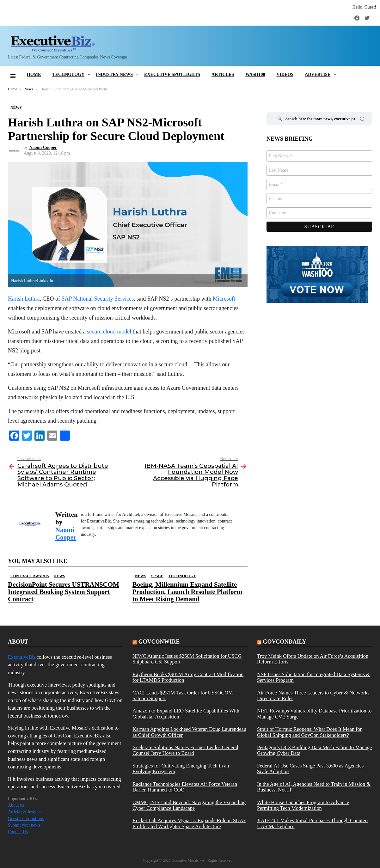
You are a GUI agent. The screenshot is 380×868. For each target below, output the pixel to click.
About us (16, 805)
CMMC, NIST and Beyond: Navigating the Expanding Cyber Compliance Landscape (189, 805)
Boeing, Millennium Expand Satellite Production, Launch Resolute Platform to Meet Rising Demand (187, 592)
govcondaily (284, 642)
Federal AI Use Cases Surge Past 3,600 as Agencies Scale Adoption (310, 769)
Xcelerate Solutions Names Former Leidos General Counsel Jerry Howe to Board (185, 750)
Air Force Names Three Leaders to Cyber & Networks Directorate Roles (313, 696)
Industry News (114, 74)
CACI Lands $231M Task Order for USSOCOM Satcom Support (183, 696)
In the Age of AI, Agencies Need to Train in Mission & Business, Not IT (314, 787)
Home (34, 74)
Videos (285, 74)
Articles (223, 74)
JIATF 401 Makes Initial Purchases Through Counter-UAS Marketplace (313, 823)
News (59, 576)
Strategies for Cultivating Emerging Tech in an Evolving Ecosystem (181, 769)
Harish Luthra (24, 299)
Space (157, 576)
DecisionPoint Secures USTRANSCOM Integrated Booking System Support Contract (64, 592)
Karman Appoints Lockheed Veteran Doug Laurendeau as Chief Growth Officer (189, 732)
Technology (68, 74)
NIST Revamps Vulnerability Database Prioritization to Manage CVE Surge (314, 714)
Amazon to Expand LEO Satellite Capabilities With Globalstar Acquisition (186, 714)
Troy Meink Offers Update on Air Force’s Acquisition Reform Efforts (313, 659)
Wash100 (255, 74)
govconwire (159, 642)
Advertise (318, 74)
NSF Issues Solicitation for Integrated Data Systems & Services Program (314, 677)
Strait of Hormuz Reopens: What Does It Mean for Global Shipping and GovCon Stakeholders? (309, 732)
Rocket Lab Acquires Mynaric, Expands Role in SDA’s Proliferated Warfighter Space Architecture (189, 823)
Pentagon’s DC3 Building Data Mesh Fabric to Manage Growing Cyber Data (314, 750)
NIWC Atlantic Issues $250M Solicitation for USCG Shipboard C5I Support (187, 659)
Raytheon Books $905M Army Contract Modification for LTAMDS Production (188, 677)
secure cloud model (109, 332)
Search (363, 120)
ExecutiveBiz (22, 657)
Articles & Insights (25, 812)
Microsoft (224, 299)
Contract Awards (30, 576)
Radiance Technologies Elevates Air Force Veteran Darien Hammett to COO (185, 787)
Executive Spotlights (172, 74)
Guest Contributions (26, 819)
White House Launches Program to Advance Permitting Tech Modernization (303, 805)
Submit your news (24, 825)
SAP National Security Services (98, 299)
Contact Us (18, 832)
